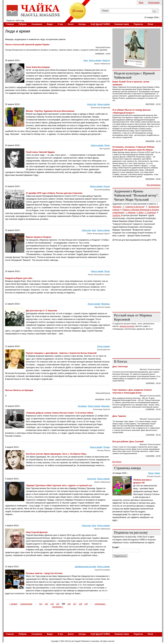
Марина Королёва (127, 326)
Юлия (150, 24)
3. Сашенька (150, 213)
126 (69, 604)
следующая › (100, 604)
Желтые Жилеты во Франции (19, 390)
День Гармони (119, 416)
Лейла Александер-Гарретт (99, 234)
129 (86, 604)
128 (80, 604)
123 (52, 604)
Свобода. (117, 215)
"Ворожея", (117, 207)
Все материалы (154, 185)
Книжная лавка (122, 24)
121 (41, 604)
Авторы (82, 24)
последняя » (58, 607)
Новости (106, 60)
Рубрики (23, 24)
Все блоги (117, 462)
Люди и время (95, 60)
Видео (50, 24)
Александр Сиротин (102, 409)
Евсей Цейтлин (104, 350)
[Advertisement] (136, 290)
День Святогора (120, 367)
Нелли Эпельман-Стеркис (99, 275)
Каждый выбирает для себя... (19, 278)
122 (46, 604)
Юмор (157, 473)
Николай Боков (103, 47)
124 (58, 604)
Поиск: (106, 11)
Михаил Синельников (150, 369)
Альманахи (37, 24)
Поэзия (107, 447)
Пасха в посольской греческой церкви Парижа (27, 45)
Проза (107, 145)
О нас (60, 24)
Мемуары (105, 304)
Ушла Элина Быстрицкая (38, 67)
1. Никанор (131, 213)
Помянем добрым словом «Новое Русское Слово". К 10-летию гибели (60, 413)
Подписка (138, 24)
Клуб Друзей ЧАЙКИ (100, 24)
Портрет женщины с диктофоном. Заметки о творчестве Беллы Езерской (61, 353)
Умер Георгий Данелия (37, 532)
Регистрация (154, 3)
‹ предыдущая (26, 604)
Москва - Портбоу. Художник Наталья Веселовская (50, 111)
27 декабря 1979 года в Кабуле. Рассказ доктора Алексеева (54, 193)
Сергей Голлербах (102, 570)
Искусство (92, 104)
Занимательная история (85, 567)
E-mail (116, 547)
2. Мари (140, 213)
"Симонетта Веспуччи (134, 207)
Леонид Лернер (104, 450)
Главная (10, 24)
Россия (107, 186)
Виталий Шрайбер (102, 190)
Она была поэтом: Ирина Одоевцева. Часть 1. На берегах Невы (56, 454)
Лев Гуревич (105, 149)
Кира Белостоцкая (102, 307)
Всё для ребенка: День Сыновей (128, 442)
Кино (86, 60)
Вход (141, 3)
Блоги (71, 24)
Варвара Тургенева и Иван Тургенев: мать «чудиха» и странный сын (59, 485)
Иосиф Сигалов (154, 476)
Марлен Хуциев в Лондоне (39, 237)
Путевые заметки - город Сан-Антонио (44, 573)
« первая (13, 604)
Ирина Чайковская (102, 64)
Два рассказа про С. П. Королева (42, 311)
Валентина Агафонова (101, 108)
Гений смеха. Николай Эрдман (40, 152)
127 (75, 604)
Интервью (82, 406)
